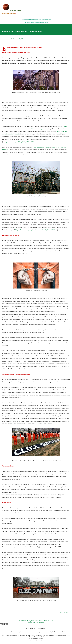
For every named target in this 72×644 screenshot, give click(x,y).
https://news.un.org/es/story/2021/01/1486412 (18, 142)
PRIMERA (24, 19)
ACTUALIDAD (30, 19)
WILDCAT (32, 22)
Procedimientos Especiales (41, 147)
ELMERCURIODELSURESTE (41, 22)
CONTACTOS (39, 622)
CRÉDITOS (32, 622)
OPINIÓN (39, 19)
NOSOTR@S (48, 19)
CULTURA (44, 620)
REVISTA (35, 19)
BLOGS (43, 19)
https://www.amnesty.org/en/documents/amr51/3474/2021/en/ (36, 230)
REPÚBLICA (27, 22)
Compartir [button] (64, 612)
